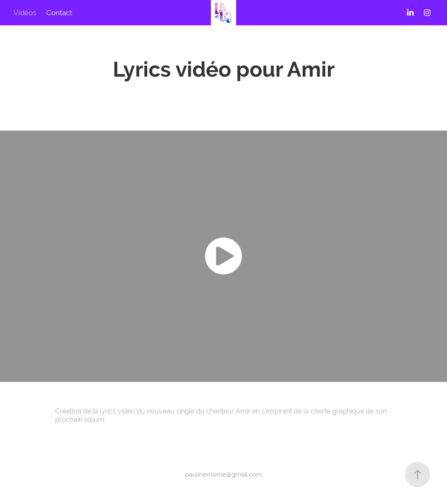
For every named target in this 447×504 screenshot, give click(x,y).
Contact (59, 13)
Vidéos (25, 13)
